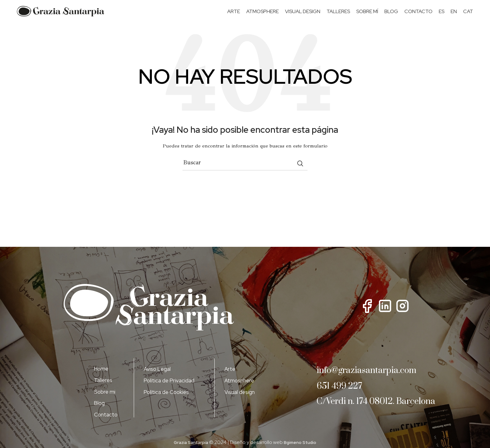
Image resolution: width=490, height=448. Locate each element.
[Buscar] (245, 169)
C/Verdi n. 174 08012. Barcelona (363, 411)
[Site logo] (61, 14)
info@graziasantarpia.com (376, 376)
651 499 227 (343, 391)
